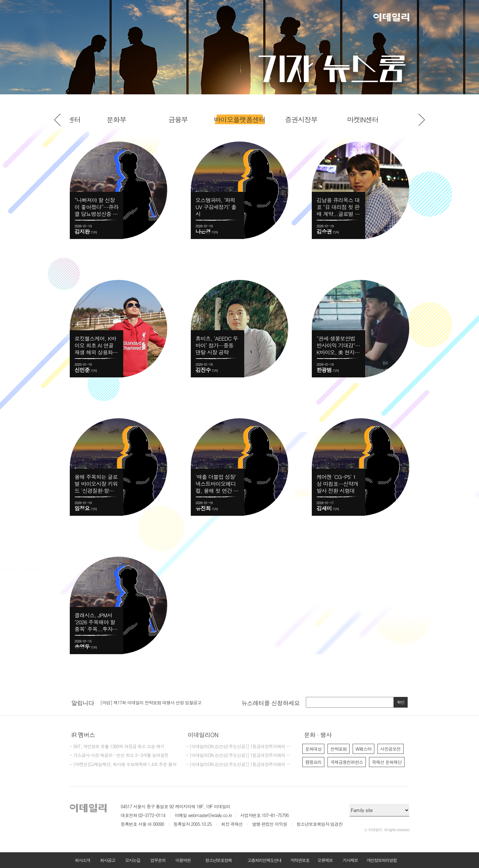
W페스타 (363, 749)
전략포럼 (339, 749)
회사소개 (82, 860)
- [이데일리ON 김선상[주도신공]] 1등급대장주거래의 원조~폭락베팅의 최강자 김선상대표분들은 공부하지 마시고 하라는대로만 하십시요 (239, 755)
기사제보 (350, 860)
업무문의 (158, 860)
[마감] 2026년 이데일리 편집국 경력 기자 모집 (143, 701)
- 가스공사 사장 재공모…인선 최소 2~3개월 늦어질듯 (119, 755)
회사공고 (107, 860)
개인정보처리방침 (382, 860)
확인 (401, 702)
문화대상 (313, 749)
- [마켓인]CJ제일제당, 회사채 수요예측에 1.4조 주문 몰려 (123, 765)
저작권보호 (300, 860)
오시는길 (133, 860)
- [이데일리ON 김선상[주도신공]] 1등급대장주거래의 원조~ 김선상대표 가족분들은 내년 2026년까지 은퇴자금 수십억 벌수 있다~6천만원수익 (239, 765)
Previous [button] (57, 120)
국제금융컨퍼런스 (347, 762)
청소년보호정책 (218, 860)
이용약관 (183, 860)
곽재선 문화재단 (387, 762)
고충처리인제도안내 (264, 860)
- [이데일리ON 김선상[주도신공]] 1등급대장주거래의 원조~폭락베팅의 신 (239, 747)
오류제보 (325, 860)
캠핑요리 (313, 762)
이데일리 (391, 17)
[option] (239, 120)
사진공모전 (391, 749)
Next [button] (422, 120)
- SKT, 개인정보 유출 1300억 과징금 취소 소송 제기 (117, 747)
